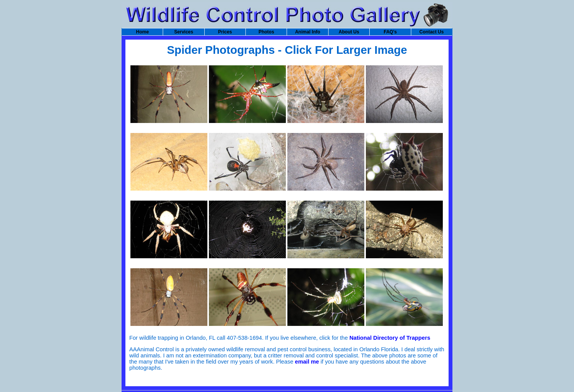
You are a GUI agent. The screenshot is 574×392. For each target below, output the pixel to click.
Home (142, 32)
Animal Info (308, 32)
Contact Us (431, 32)
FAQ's (390, 32)
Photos (266, 32)
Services (184, 32)
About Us (349, 32)
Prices (225, 32)
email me (307, 362)
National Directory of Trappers (390, 338)
